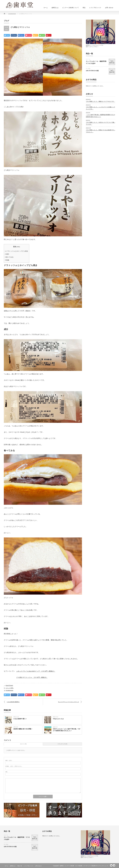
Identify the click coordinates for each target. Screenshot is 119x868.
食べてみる (9, 257)
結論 (7, 260)
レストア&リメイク (95, 8)
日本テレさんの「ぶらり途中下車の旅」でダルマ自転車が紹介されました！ (67, 730)
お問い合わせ (109, 8)
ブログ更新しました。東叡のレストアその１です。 (100, 101)
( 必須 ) (9, 760)
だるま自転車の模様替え (13, 702)
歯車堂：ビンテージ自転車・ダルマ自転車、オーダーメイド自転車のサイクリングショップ (84, 866)
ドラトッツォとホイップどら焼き (17, 251)
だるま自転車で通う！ (20, 719)
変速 (89, 68)
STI (87, 68)
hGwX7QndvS (9, 686)
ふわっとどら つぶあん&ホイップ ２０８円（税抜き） (36, 671)
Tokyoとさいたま (58, 719)
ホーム (46, 8)
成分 (7, 254)
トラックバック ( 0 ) (62, 744)
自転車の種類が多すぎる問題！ (23, 729)
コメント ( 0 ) (23, 744)
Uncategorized (9, 690)
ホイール (88, 59)
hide (18, 247)
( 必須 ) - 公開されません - (14, 766)
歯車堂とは (55, 8)
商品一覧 (20, 866)
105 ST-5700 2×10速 (92, 71)
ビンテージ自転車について (71, 8)
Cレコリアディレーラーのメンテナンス (69, 702)
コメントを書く (10, 688)
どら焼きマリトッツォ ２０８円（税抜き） (32, 677)
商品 (84, 8)
